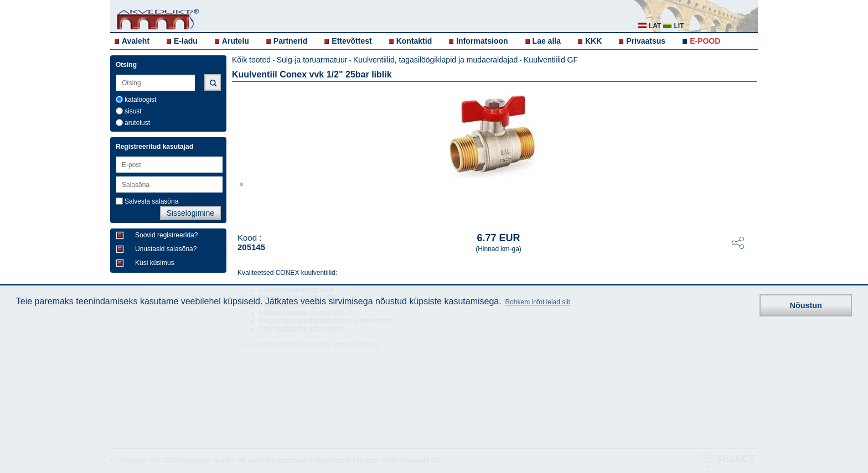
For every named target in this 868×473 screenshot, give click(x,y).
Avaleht (136, 41)
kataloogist (140, 100)
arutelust (137, 123)
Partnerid (290, 41)
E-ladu (186, 41)
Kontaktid (414, 41)
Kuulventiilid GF (551, 60)
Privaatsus (646, 41)
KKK (593, 41)
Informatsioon (482, 41)
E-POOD (705, 41)
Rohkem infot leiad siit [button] (538, 302)
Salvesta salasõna (151, 201)
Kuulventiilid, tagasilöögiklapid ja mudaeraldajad (435, 60)
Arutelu (236, 41)
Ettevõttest (352, 41)
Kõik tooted (251, 60)
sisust (133, 111)
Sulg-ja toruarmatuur (312, 60)
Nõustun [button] (806, 305)
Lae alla (547, 41)
